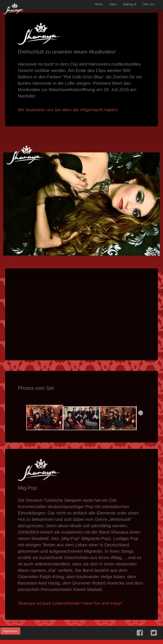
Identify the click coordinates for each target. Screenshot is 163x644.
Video (113, 4)
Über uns (148, 4)
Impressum (10, 631)
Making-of (130, 4)
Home (99, 4)
